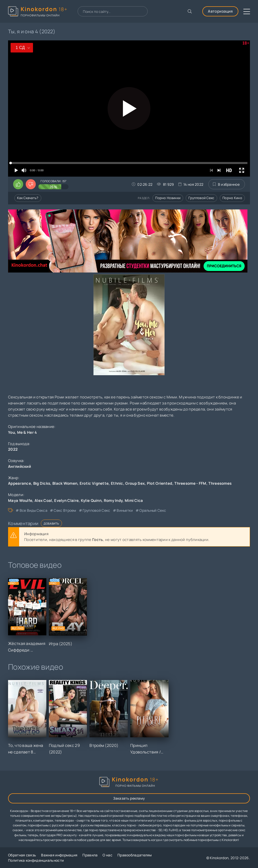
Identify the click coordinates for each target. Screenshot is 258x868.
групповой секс (96, 510)
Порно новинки (168, 198)
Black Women (65, 483)
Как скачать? (28, 198)
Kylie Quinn (91, 500)
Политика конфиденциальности (36, 860)
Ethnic (117, 483)
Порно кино (232, 198)
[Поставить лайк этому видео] (18, 184)
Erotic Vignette (94, 483)
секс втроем (65, 510)
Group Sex (135, 483)
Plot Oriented (160, 483)
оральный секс (153, 510)
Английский (20, 466)
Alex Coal (43, 500)
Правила (90, 855)
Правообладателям (135, 855)
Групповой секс (201, 198)
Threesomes (220, 483)
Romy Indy (113, 500)
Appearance (20, 483)
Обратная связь (22, 855)
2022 (13, 449)
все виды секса (34, 510)
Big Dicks (42, 483)
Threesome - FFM (190, 483)
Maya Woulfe (20, 500)
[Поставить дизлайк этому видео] (31, 184)
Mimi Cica (134, 500)
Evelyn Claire (66, 500)
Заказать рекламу (129, 798)
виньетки (125, 510)
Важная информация (59, 855)
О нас (107, 855)
